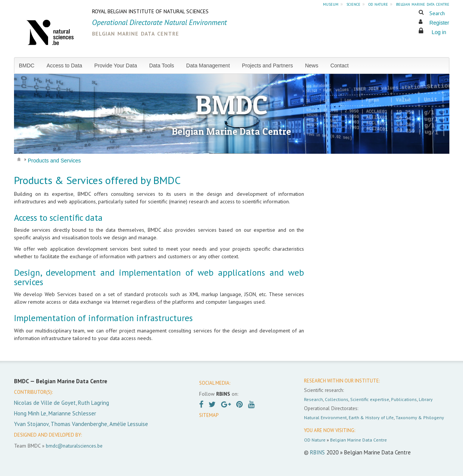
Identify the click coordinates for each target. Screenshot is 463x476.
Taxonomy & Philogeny (420, 417)
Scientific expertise (370, 399)
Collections (337, 399)
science (353, 4)
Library (426, 399)
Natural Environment (325, 417)
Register (439, 23)
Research (313, 399)
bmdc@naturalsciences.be (74, 446)
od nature (378, 4)
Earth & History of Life (371, 417)
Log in (439, 32)
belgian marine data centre (423, 4)
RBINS (317, 452)
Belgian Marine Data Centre (359, 440)
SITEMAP (209, 415)
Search (437, 13)
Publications (404, 399)
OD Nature (315, 440)
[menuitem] (30, 66)
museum (331, 4)
